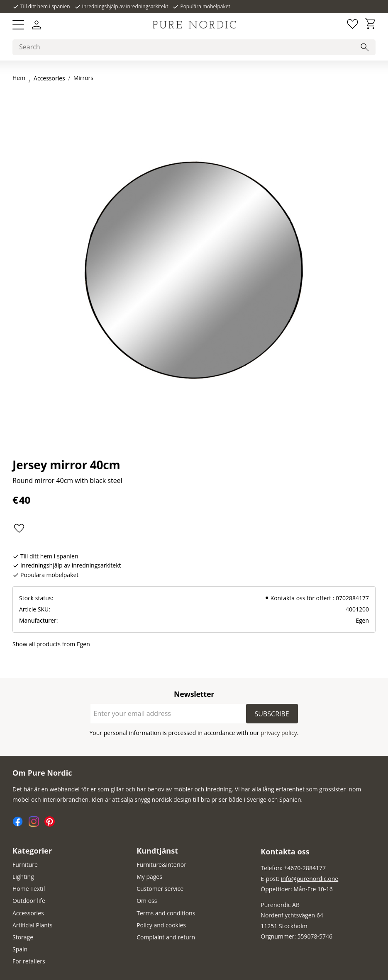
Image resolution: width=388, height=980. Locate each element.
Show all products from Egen (51, 644)
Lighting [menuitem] (23, 877)
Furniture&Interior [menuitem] (161, 865)
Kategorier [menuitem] (32, 851)
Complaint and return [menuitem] (166, 937)
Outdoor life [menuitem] (29, 901)
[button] (18, 25)
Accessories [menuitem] (28, 913)
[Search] (365, 47)
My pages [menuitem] (149, 877)
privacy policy (279, 733)
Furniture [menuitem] (25, 865)
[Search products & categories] (194, 47)
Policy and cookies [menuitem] (161, 925)
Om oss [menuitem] (147, 901)
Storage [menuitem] (23, 937)
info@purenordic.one (310, 879)
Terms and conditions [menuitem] (166, 913)
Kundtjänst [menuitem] (157, 851)
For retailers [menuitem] (29, 961)
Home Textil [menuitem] (29, 889)
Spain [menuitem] (20, 949)
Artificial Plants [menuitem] (33, 925)
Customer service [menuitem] (160, 889)
